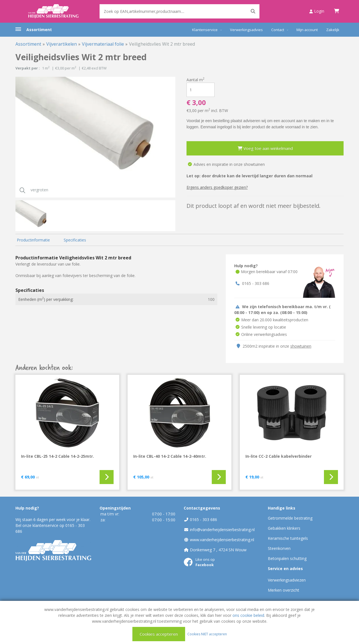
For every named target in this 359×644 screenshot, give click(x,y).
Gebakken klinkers (284, 528)
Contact (278, 30)
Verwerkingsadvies (246, 30)
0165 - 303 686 (256, 283)
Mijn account (307, 30)
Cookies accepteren (159, 634)
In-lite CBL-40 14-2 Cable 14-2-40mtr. (170, 456)
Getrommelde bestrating (290, 518)
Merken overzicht (284, 590)
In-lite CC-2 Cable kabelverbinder (279, 456)
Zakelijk (333, 30)
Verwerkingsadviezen (287, 580)
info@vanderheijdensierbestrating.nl (222, 530)
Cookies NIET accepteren (207, 634)
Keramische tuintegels (288, 538)
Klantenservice (205, 30)
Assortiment (39, 30)
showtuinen (301, 346)
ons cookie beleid (248, 615)
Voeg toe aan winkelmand (265, 148)
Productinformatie (33, 240)
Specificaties (75, 240)
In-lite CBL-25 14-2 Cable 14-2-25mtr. (57, 456)
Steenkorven (279, 548)
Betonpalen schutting (287, 558)
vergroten (32, 190)
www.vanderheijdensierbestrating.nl (222, 540)
